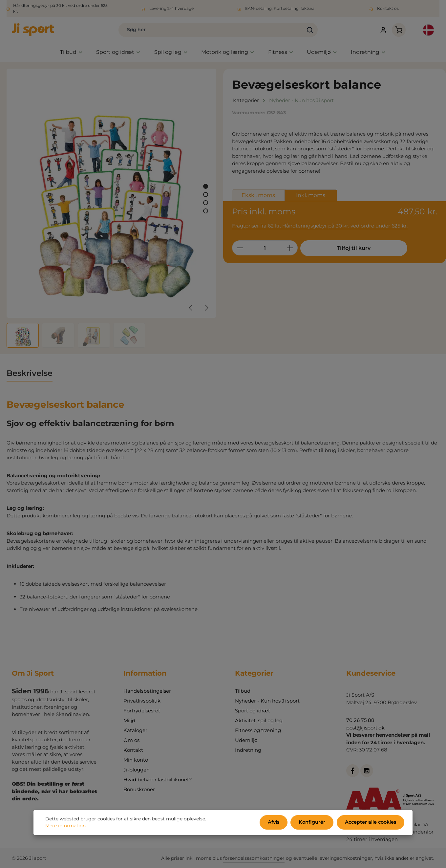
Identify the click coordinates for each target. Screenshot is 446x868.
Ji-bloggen (137, 770)
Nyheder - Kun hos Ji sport (267, 701)
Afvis (276, 823)
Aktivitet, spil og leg (259, 720)
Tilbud (243, 691)
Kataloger (135, 730)
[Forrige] (191, 309)
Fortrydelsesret (142, 711)
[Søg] (302, 30)
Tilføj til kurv (349, 249)
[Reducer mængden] (240, 249)
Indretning (248, 750)
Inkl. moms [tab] (311, 196)
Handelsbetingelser (147, 691)
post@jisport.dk (365, 728)
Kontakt (133, 750)
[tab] (30, 375)
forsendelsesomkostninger (254, 858)
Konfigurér (314, 823)
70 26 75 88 (360, 720)
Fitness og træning (258, 730)
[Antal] (265, 249)
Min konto (136, 760)
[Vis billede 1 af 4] (206, 187)
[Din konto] (380, 30)
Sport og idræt (253, 711)
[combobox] (203, 30)
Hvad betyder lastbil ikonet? (158, 780)
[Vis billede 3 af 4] (206, 204)
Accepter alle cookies (371, 823)
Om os (131, 740)
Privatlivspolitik (142, 701)
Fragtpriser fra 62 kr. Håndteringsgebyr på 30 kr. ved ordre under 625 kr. (319, 227)
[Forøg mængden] (290, 249)
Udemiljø (246, 740)
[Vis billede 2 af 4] (206, 195)
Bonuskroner (139, 789)
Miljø (129, 720)
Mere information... (67, 826)
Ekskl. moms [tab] (258, 196)
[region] (112, 209)
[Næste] (206, 309)
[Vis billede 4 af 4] (206, 212)
